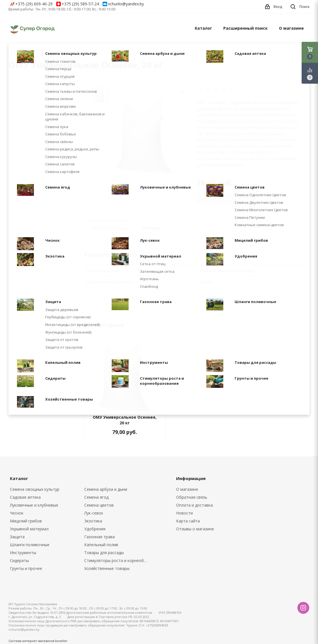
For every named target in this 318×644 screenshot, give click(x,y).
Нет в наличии (216, 198)
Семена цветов (99, 505)
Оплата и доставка (194, 505)
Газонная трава (99, 537)
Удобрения (95, 529)
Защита (17, 537)
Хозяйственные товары (107, 568)
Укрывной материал (29, 529)
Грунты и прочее (26, 568)
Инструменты (23, 553)
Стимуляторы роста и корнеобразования (117, 560)
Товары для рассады (104, 553)
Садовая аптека (25, 497)
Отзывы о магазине (195, 529)
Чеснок (17, 513)
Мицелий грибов (26, 521)
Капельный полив (101, 545)
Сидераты (19, 560)
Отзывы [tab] (151, 228)
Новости (184, 513)
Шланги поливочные (30, 545)
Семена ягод (96, 497)
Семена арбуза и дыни (106, 489)
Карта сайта (188, 521)
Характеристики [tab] (110, 228)
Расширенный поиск (245, 28)
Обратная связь (192, 497)
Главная (15, 53)
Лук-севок (94, 513)
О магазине (291, 28)
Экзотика (93, 521)
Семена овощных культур (35, 489)
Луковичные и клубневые (34, 505)
